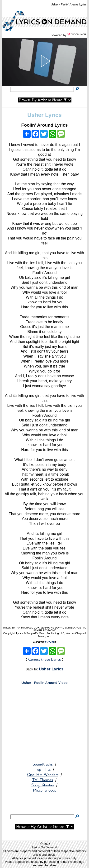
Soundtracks (43, 764)
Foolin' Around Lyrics (44, 125)
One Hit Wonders (43, 775)
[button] (45, 61)
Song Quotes (43, 785)
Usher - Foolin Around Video (44, 683)
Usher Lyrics (44, 115)
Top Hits (43, 770)
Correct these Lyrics (44, 660)
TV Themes (43, 780)
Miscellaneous (44, 790)
